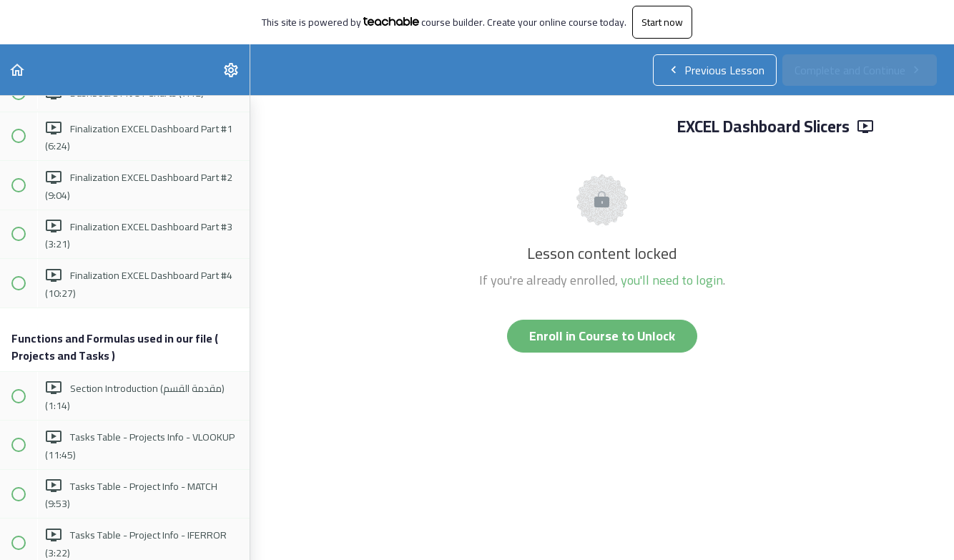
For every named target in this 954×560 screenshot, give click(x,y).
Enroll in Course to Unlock (602, 336)
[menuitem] (232, 70)
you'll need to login (672, 280)
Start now (662, 22)
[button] (18, 70)
